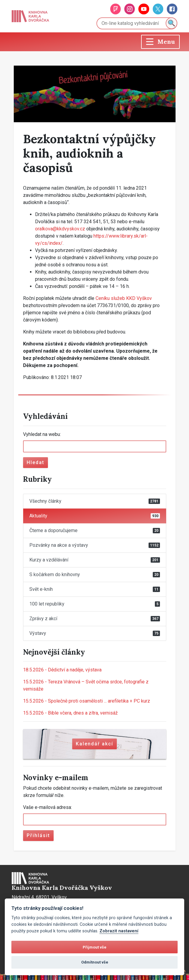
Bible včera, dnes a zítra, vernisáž (70, 713)
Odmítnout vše (95, 962)
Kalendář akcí (94, 744)
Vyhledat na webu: (42, 434)
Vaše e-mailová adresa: (47, 807)
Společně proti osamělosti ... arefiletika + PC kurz (87, 701)
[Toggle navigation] (160, 42)
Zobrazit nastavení (119, 931)
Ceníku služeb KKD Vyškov (124, 298)
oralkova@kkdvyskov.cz (60, 229)
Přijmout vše (94, 947)
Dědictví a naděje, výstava (62, 670)
